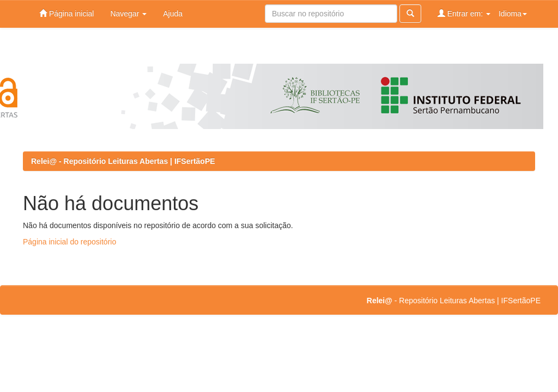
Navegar (128, 14)
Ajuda (173, 14)
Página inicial (66, 13)
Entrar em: (464, 13)
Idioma (513, 14)
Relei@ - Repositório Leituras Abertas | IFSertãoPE (123, 161)
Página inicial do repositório (69, 242)
